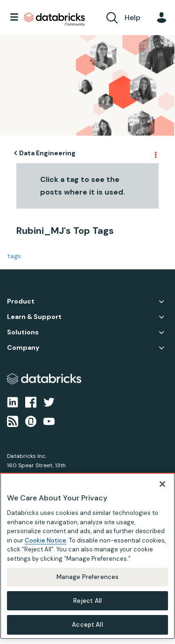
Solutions (23, 332)
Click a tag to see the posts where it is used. (83, 186)
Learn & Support (34, 317)
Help (133, 18)
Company (23, 348)
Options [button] (155, 153)
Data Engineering (47, 153)
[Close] (162, 484)
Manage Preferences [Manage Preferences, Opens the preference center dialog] (87, 577)
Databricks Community (55, 20)
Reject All (87, 601)
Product (21, 301)
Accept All (87, 625)
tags (14, 256)
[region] (87, 556)
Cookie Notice (45, 540)
